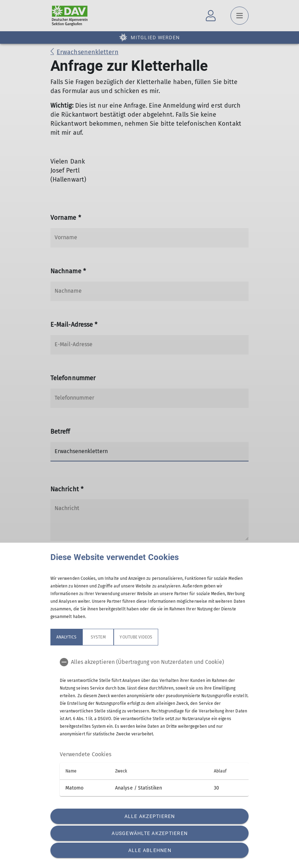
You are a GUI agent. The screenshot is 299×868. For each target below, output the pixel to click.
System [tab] (98, 637)
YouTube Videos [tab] (136, 637)
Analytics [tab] (66, 637)
